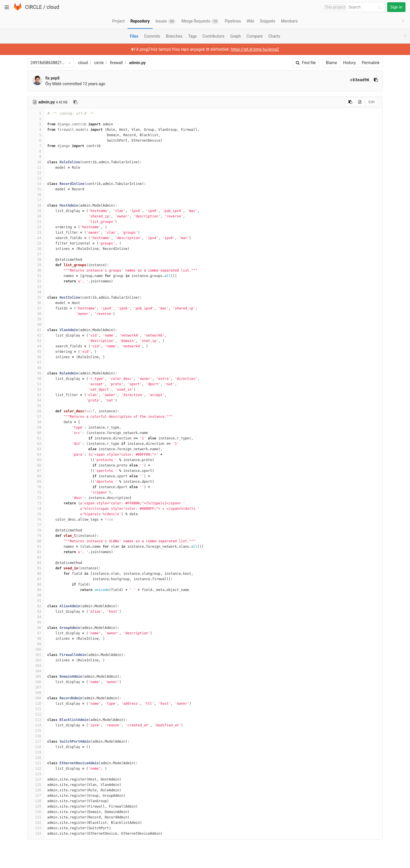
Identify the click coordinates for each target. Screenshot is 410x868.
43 (36, 341)
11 (36, 168)
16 (36, 195)
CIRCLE (33, 7)
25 (36, 243)
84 (36, 563)
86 (36, 574)
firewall (116, 63)
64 (36, 455)
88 (36, 584)
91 (36, 601)
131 (36, 817)
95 (36, 622)
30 (36, 270)
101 (36, 655)
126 (36, 790)
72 (36, 498)
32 (36, 281)
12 (36, 173)
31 (36, 276)
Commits (152, 36)
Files (134, 36)
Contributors (214, 36)
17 (36, 200)
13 (36, 178)
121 (36, 763)
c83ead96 (360, 80)
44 (36, 346)
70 (36, 487)
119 (36, 752)
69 (36, 482)
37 (36, 308)
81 (36, 547)
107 (36, 687)
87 (36, 579)
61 (36, 438)
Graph (236, 36)
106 (36, 682)
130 (36, 812)
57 (36, 417)
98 (36, 639)
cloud (53, 7)
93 (36, 612)
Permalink (371, 63)
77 (36, 525)
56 (36, 411)
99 (36, 644)
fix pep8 (52, 78)
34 (36, 292)
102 (36, 660)
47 (36, 362)
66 (36, 465)
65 (36, 460)
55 (36, 406)
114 (36, 725)
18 (36, 205)
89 (36, 590)
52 (36, 390)
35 (36, 298)
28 (36, 260)
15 (36, 189)
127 (36, 796)
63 (36, 449)
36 (36, 303)
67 (36, 471)
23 (36, 233)
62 (36, 444)
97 (36, 633)
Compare (255, 36)
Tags (192, 36)
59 (36, 427)
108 (36, 693)
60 (36, 433)
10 (36, 162)
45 (36, 352)
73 (36, 503)
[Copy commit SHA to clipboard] (376, 80)
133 (36, 828)
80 (36, 541)
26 (36, 249)
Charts (274, 36)
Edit (372, 102)
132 (36, 823)
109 (36, 698)
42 (36, 335)
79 (36, 536)
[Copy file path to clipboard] (75, 102)
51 (36, 384)
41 (36, 330)
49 (36, 373)
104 (36, 671)
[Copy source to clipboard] (350, 102)
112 (36, 714)
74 (36, 509)
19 (36, 211)
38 (36, 314)
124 (36, 779)
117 (36, 741)
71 (36, 492)
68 (36, 476)
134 (36, 834)
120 (36, 758)
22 (36, 227)
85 (36, 568)
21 (36, 222)
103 (36, 666)
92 (36, 606)
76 (36, 519)
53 (36, 395)
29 (36, 265)
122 (36, 769)
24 (36, 238)
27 (36, 254)
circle (99, 63)
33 (36, 287)
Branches (174, 36)
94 (36, 617)
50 (36, 379)
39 (36, 319)
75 (36, 514)
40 (36, 325)
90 (36, 595)
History (349, 63)
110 (36, 704)
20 (36, 216)
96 (36, 628)
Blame (332, 63)
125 (36, 785)
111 (36, 709)
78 (36, 530)
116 (36, 736)
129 (36, 806)
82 (36, 552)
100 (36, 649)
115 (36, 731)
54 (36, 400)
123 (36, 774)
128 (36, 801)
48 (36, 368)
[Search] (366, 7)
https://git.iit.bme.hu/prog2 (255, 49)
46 (36, 357)
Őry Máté (53, 84)
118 (36, 747)
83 (36, 557)
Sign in (396, 7)
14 (36, 184)
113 (36, 720)
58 (36, 422)
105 (36, 677)
